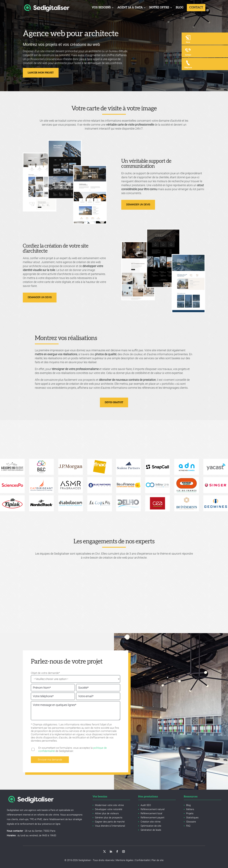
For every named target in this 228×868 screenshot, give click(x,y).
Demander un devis (138, 205)
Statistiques (192, 818)
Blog (179, 8)
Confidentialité (142, 860)
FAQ (188, 826)
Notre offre (159, 8)
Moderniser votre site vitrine (109, 805)
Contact (196, 8)
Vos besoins (101, 8)
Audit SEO (146, 805)
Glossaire (191, 822)
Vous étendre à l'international (110, 826)
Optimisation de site (151, 826)
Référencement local (151, 813)
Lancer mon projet (41, 73)
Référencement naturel (153, 809)
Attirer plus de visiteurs (107, 813)
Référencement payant (152, 818)
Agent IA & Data (130, 8)
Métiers (190, 809)
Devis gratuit (114, 402)
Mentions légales (125, 860)
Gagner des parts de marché (110, 822)
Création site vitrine (151, 822)
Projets (190, 813)
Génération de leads (151, 830)
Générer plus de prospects (109, 818)
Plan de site (158, 860)
